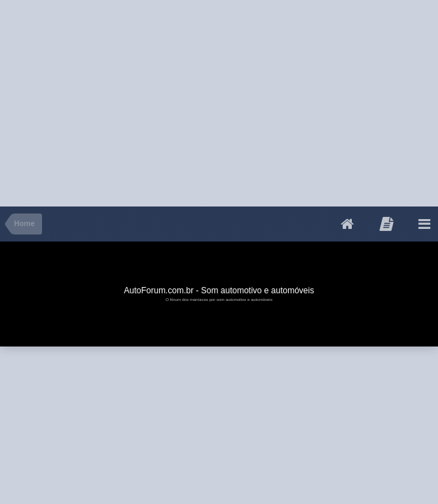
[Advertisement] (164, 98)
